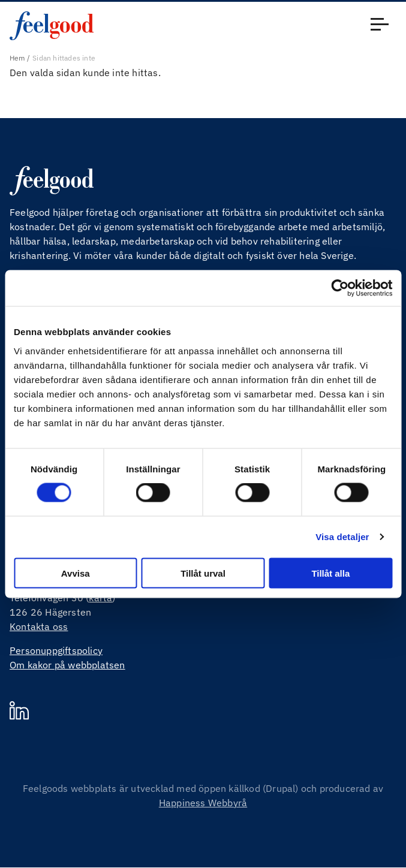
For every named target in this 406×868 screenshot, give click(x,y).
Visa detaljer (342, 537)
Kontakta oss (39, 626)
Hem (17, 58)
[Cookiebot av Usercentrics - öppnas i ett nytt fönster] (340, 288)
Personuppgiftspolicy (56, 650)
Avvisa (76, 573)
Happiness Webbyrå (203, 803)
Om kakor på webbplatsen (67, 665)
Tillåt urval (203, 573)
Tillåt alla (330, 573)
